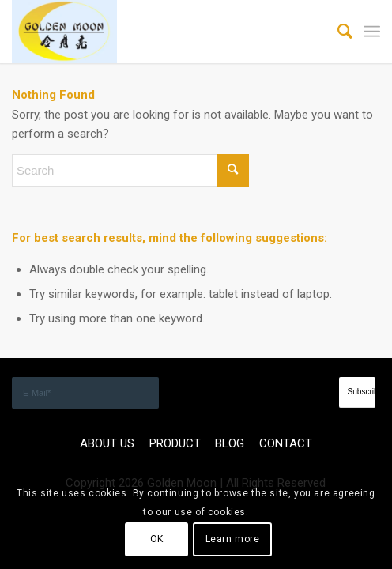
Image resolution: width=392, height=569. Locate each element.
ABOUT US (107, 443)
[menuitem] (337, 32)
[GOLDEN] (159, 32)
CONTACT (286, 443)
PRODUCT (175, 443)
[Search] (337, 32)
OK (157, 539)
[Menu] (372, 32)
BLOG (230, 443)
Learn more (233, 539)
